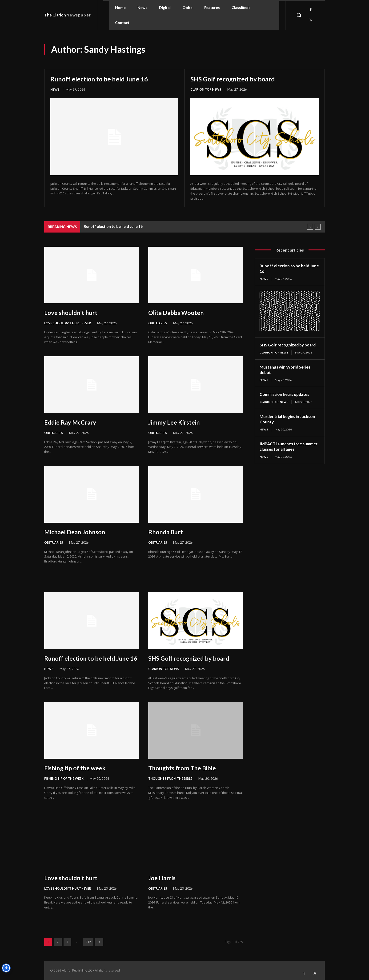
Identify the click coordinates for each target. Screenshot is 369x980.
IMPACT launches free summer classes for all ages (289, 445)
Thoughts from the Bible (170, 779)
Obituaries (158, 323)
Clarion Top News (206, 89)
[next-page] (99, 942)
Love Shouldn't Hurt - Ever (68, 323)
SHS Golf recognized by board (234, 79)
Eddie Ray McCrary (71, 422)
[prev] (310, 227)
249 (88, 942)
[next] (318, 227)
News (55, 89)
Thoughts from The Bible (183, 768)
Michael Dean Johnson (75, 532)
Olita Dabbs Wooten (177, 313)
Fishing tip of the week (76, 768)
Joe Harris (162, 878)
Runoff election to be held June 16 (101, 79)
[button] (299, 15)
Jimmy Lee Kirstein (174, 422)
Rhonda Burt (166, 532)
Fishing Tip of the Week (64, 779)
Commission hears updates (285, 394)
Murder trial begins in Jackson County (288, 418)
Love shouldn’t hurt (71, 313)
